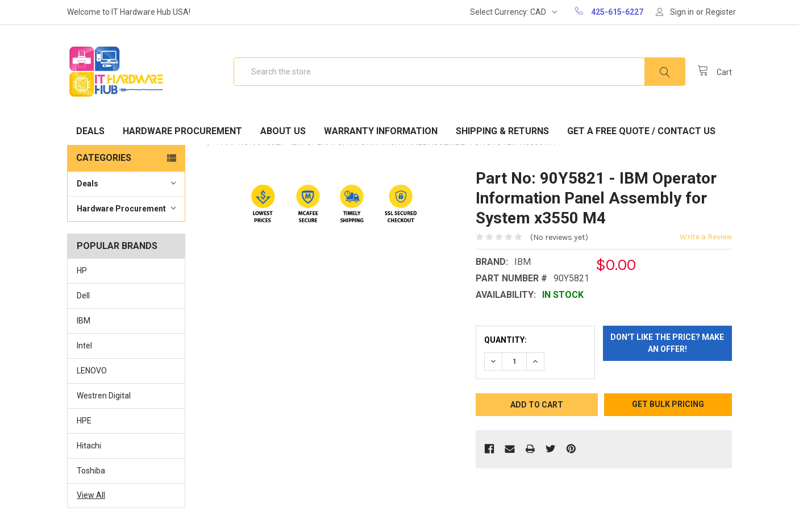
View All (91, 495)
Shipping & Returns (502, 131)
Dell (83, 296)
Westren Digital (104, 396)
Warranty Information (381, 131)
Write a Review (706, 237)
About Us (283, 131)
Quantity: (505, 340)
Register (721, 12)
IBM (84, 321)
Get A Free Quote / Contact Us (641, 131)
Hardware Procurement (182, 131)
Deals (90, 131)
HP (82, 271)
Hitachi (89, 446)
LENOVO (92, 371)
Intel (84, 346)
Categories (104, 158)
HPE (84, 421)
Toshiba (91, 471)
